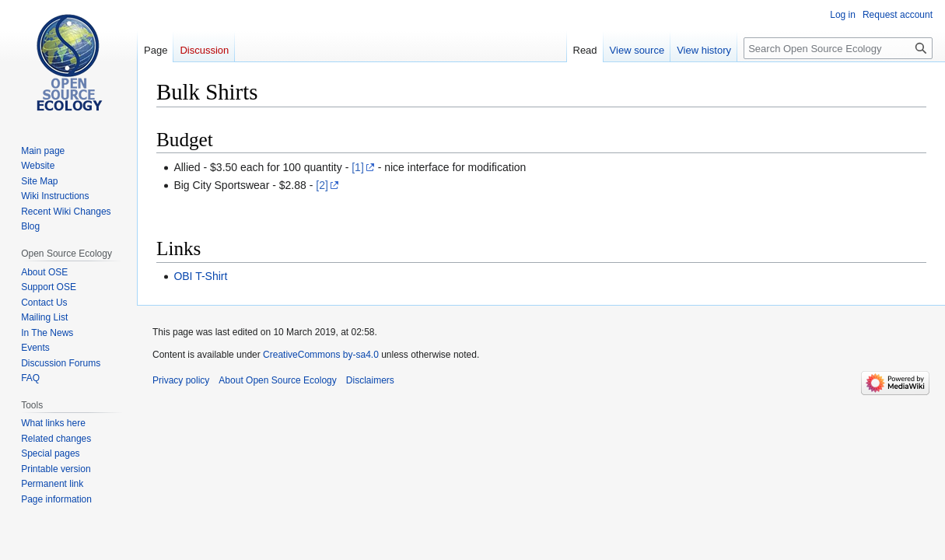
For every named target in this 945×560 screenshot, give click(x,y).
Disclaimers (370, 380)
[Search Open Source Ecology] (838, 48)
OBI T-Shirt (200, 276)
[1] (358, 167)
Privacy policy (181, 380)
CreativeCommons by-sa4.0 (321, 355)
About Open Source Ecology (277, 380)
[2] (322, 185)
